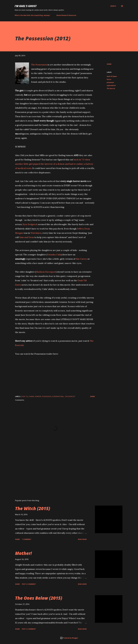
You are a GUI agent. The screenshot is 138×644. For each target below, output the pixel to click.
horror (109, 79)
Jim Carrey (81, 259)
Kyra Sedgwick (30, 224)
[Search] (113, 6)
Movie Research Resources (66, 15)
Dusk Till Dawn (112, 76)
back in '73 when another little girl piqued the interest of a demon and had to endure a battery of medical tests (54, 164)
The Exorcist (111, 88)
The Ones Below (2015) (39, 598)
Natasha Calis (54, 255)
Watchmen (36, 233)
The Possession (39, 65)
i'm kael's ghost (26, 6)
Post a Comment (29, 584)
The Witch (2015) (33, 508)
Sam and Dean (27, 237)
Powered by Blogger (69, 638)
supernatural (111, 85)
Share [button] (109, 64)
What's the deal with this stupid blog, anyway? (32, 15)
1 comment (27, 539)
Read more (82, 539)
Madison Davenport (46, 272)
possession (110, 82)
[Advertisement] (52, 472)
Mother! (23, 553)
